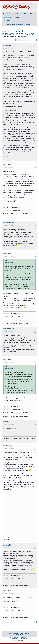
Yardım (10, 633)
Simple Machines (25, 637)
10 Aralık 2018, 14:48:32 (9, 48)
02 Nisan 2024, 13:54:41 (9, 225)
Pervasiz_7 (9, 446)
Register (7, 263)
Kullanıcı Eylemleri (23, 40)
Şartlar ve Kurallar (18, 633)
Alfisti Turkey (19, 635)
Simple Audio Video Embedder (19, 639)
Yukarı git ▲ (27, 633)
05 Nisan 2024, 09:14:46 (9, 548)
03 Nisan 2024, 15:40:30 (9, 425)
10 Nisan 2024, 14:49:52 (9, 594)
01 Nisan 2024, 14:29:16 (9, 167)
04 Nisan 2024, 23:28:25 (9, 449)
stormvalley (9, 223)
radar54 (8, 164)
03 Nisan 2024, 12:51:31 (9, 332)
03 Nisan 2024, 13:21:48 (9, 362)
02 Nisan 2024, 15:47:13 (9, 256)
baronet (8, 45)
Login (13, 263)
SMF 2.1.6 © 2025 (14, 637)
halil (7, 422)
